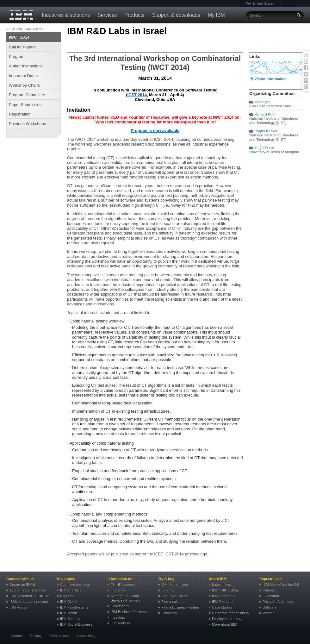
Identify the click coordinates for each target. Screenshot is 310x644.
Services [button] (107, 15)
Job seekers (120, 623)
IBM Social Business (76, 624)
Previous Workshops (27, 124)
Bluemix (168, 590)
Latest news (221, 585)
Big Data (67, 596)
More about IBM (225, 624)
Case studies (222, 607)
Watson (269, 613)
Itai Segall (262, 102)
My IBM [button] (216, 15)
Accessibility (86, 636)
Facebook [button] (306, 68)
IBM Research (223, 602)
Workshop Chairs (24, 85)
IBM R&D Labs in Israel (27, 29)
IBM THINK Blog (225, 590)
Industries (118, 590)
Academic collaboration (28, 590)
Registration (20, 114)
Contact (17, 636)
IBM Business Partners (129, 612)
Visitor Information (270, 79)
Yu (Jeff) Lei (264, 148)
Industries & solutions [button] (66, 15)
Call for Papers (22, 47)
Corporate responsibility (231, 613)
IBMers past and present (29, 602)
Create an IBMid (22, 585)
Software (270, 607)
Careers (269, 590)
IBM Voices (18, 607)
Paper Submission (25, 105)
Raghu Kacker (266, 131)
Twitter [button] (306, 74)
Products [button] (134, 15)
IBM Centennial (224, 596)
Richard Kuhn (265, 114)
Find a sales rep (174, 602)
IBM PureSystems (74, 607)
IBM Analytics (71, 590)
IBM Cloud (68, 602)
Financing (169, 613)
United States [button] (264, 3)
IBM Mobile (69, 613)
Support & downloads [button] (176, 15)
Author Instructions (26, 66)
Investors (118, 617)
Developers (120, 606)
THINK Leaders (123, 585)
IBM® (22, 15)
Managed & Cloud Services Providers (125, 598)
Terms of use (59, 636)
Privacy (36, 636)
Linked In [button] (306, 81)
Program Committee (27, 95)
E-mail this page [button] (306, 62)
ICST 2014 (137, 95)
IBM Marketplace (175, 585)
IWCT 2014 (19, 37)
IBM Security (70, 619)
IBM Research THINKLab (29, 596)
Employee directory (227, 619)
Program (17, 56)
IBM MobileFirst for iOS (281, 585)
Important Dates (23, 76)
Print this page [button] (306, 55)
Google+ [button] (306, 87)
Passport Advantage (278, 602)
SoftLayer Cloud (174, 596)
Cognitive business (75, 585)
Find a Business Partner (180, 607)
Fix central (271, 596)
